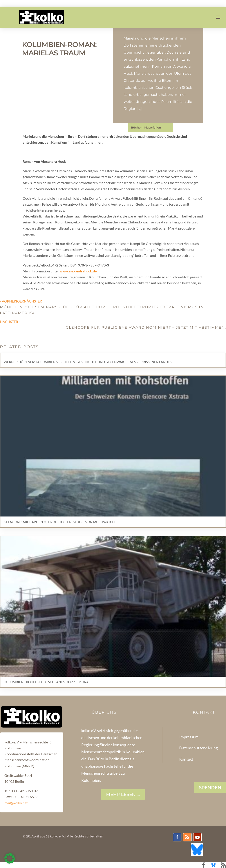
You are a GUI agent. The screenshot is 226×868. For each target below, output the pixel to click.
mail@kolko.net (16, 803)
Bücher (136, 127)
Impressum (189, 737)
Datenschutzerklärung (198, 748)
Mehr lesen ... (123, 794)
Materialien (153, 127)
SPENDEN (210, 788)
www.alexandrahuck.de (78, 271)
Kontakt (186, 759)
